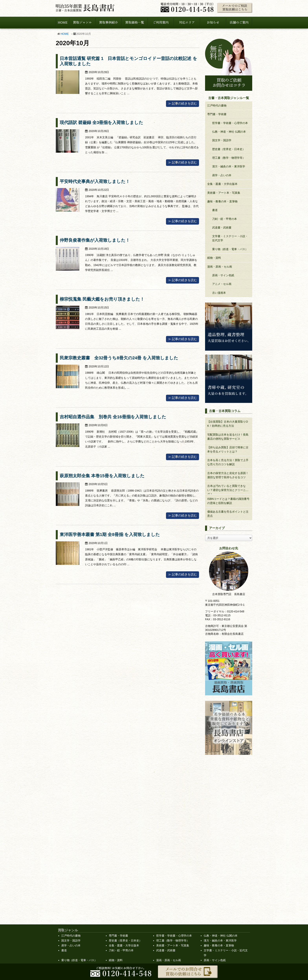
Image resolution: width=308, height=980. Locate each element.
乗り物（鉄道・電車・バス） (230, 249)
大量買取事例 (217, 891)
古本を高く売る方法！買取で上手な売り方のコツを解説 (228, 462)
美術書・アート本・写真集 (224, 193)
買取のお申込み (71, 905)
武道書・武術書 (222, 228)
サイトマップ (70, 900)
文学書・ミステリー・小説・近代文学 (230, 238)
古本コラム (215, 886)
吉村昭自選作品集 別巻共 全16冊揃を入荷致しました (113, 417)
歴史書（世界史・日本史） (229, 149)
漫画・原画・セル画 (220, 267)
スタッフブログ (218, 881)
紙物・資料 (214, 258)
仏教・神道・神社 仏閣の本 (229, 132)
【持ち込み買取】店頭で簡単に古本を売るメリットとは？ (228, 449)
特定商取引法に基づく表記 (78, 896)
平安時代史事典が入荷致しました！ (95, 181)
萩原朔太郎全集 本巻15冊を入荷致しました (102, 476)
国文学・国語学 (222, 140)
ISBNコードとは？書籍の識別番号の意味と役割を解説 (228, 501)
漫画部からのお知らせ (222, 900)
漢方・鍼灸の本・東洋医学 (229, 166)
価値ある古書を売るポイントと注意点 (228, 514)
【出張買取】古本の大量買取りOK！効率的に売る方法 (228, 424)
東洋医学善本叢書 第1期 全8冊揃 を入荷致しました (110, 535)
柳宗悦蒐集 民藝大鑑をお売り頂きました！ (102, 299)
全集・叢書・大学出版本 (222, 184)
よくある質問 (119, 900)
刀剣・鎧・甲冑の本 (225, 219)
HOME (65, 34)
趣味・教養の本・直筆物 (222, 201)
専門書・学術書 (217, 114)
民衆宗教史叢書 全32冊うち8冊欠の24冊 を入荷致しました (119, 358)
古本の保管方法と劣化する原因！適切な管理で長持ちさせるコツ (228, 475)
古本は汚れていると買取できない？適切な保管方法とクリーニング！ (228, 489)
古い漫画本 (219, 293)
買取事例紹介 (217, 905)
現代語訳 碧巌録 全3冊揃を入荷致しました (101, 122)
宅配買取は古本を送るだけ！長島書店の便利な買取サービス (228, 437)
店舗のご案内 (70, 886)
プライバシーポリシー (75, 891)
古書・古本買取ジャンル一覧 (174, 861)
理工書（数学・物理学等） (229, 158)
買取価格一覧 (212, 861)
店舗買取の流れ (120, 896)
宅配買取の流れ (120, 891)
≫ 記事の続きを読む (182, 103)
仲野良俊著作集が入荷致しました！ (95, 240)
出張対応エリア (120, 881)
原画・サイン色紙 (223, 275)
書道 (215, 210)
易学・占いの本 (222, 175)
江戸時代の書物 (217, 106)
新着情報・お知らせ (221, 896)
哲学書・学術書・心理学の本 (230, 123)
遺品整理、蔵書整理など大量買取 (180, 881)
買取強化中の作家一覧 (75, 865)
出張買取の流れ (120, 886)
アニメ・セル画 (222, 284)
